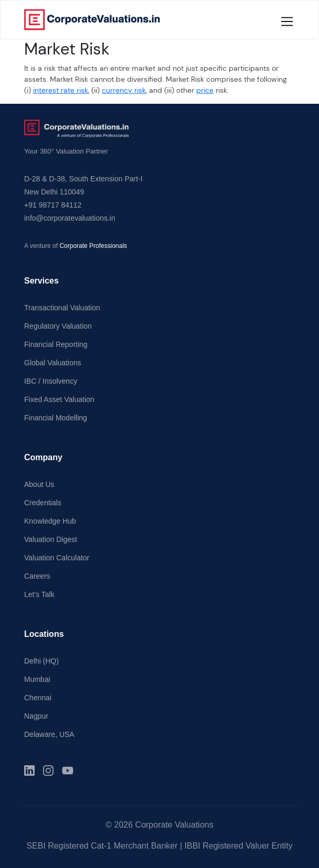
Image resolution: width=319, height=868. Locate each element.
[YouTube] (68, 771)
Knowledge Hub (50, 521)
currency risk (124, 90)
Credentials (43, 503)
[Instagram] (48, 771)
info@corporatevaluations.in (70, 218)
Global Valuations (53, 363)
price (205, 90)
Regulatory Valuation (58, 326)
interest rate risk (61, 90)
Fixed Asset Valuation (59, 399)
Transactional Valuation (62, 308)
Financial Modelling (56, 418)
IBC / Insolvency (51, 381)
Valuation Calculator (57, 558)
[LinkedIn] (29, 771)
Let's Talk (39, 594)
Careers (37, 576)
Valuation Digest (51, 539)
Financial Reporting (56, 344)
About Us (39, 484)
